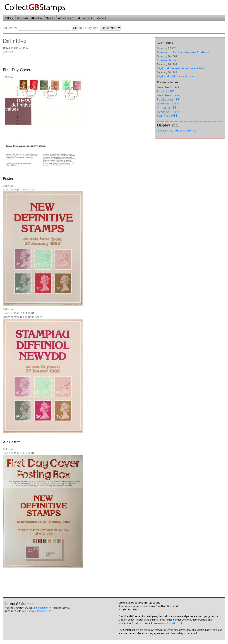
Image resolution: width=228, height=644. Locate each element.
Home (9, 18)
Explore (37, 18)
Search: (11, 28)
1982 (177, 131)
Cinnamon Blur (41, 608)
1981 (182, 131)
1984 (165, 131)
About (101, 18)
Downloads (86, 18)
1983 (171, 131)
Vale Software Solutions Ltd (37, 611)
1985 (159, 131)
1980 (188, 131)
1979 (194, 131)
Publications (66, 18)
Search (23, 18)
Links (51, 18)
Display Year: (89, 28)
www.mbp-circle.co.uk (171, 623)
